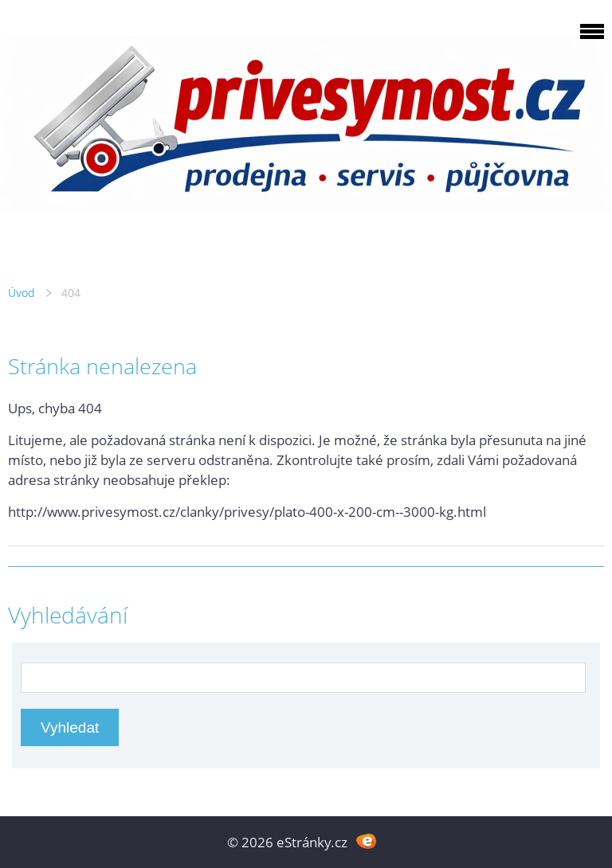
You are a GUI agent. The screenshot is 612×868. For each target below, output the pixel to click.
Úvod (22, 293)
